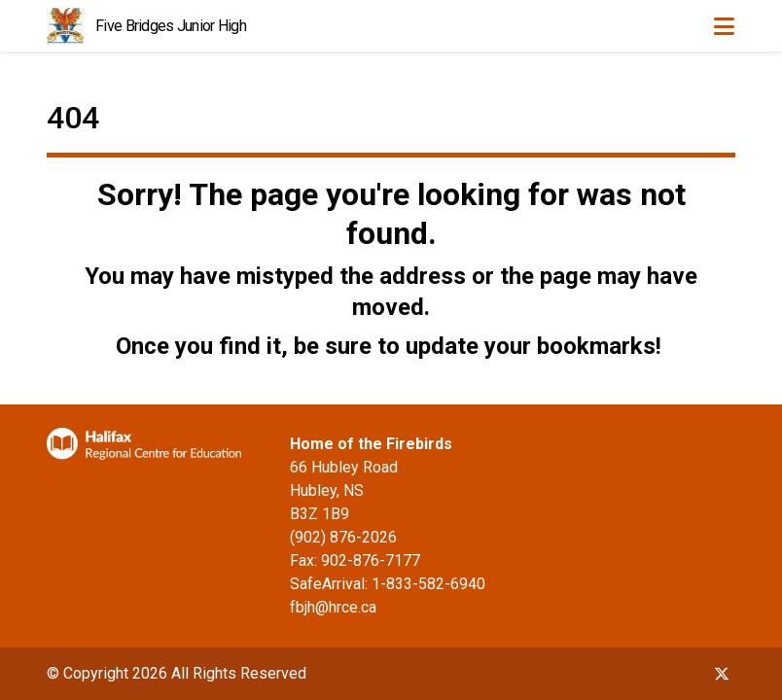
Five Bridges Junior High (171, 26)
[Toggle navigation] (724, 26)
